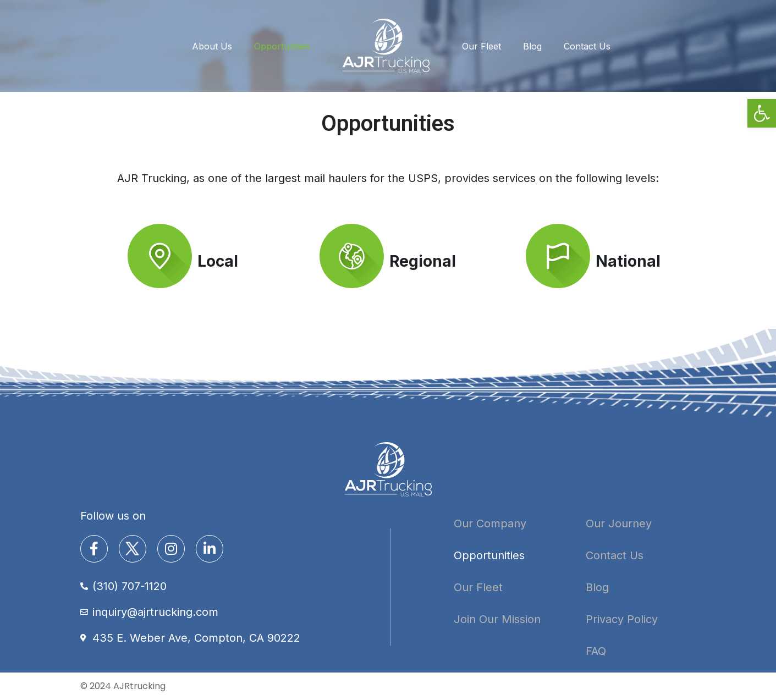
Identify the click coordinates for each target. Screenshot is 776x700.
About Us (212, 46)
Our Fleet (481, 46)
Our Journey (619, 523)
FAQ (596, 651)
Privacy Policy (622, 619)
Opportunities (282, 46)
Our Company (490, 523)
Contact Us (587, 46)
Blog (532, 46)
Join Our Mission (497, 619)
